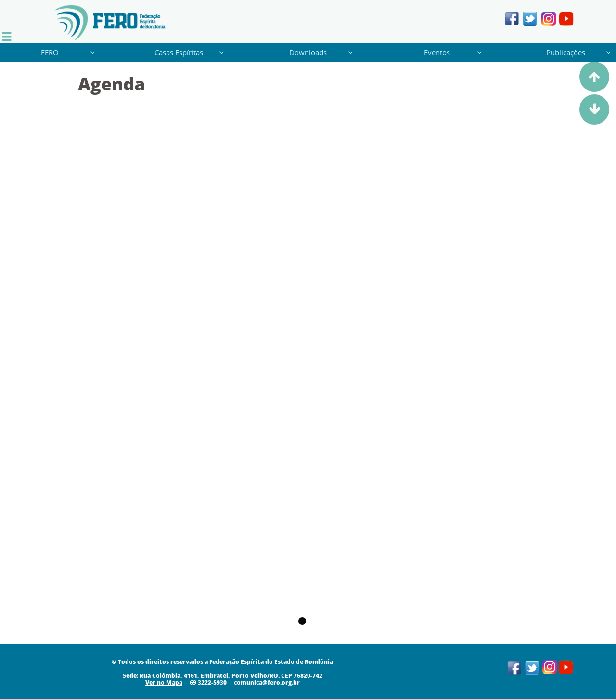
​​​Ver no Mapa (164, 682)
